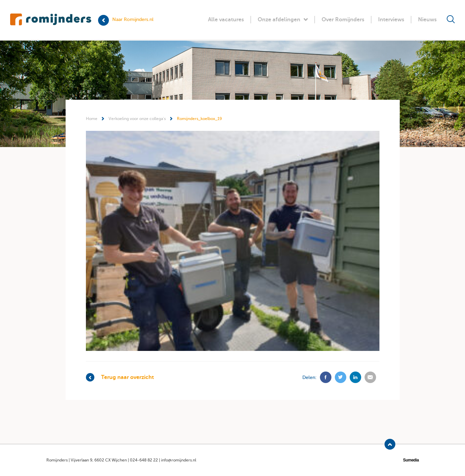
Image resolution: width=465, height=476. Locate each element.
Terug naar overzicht (120, 377)
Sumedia (411, 460)
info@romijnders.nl (179, 460)
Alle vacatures (226, 20)
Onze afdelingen (283, 20)
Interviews (391, 20)
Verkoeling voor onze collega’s (137, 119)
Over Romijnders (343, 20)
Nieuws (427, 20)
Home (92, 119)
